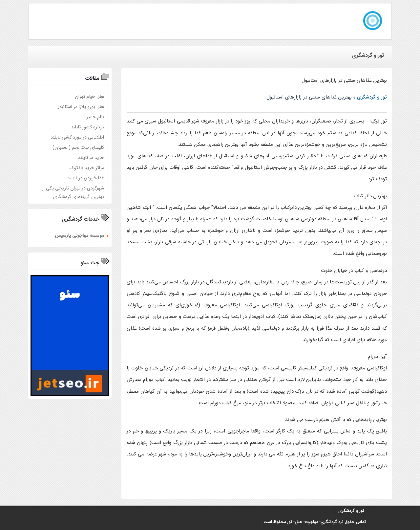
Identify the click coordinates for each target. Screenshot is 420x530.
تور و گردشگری (351, 511)
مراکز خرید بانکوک (87, 168)
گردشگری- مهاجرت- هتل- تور (312, 522)
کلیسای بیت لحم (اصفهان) (78, 148)
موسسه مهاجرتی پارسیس (79, 236)
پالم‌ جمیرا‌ (95, 117)
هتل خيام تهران (89, 97)
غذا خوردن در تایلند (86, 178)
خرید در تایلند (91, 158)
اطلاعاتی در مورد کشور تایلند (77, 137)
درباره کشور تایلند (87, 127)
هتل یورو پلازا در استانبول (80, 107)
